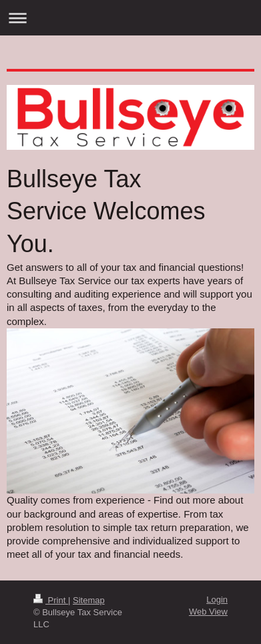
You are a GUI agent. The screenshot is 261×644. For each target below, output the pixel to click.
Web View (208, 612)
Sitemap (89, 600)
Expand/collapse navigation (130, 18)
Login (217, 600)
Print (51, 600)
